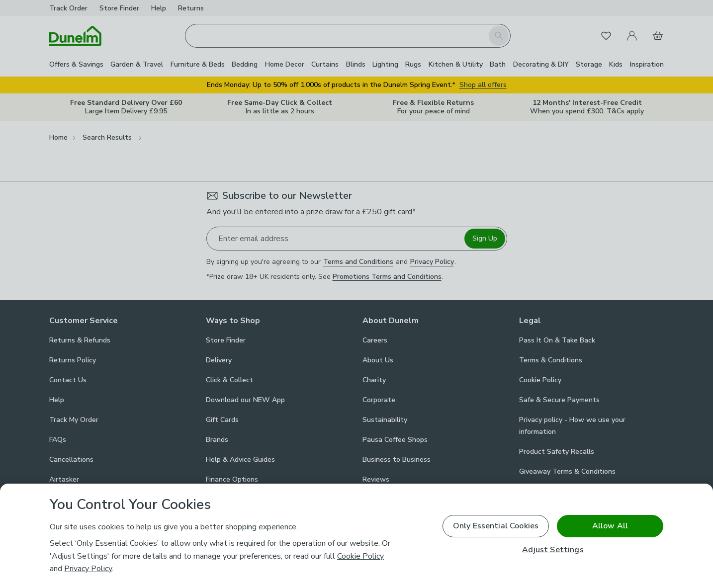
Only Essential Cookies (496, 526)
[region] (356, 536)
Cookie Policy (360, 556)
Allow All (610, 526)
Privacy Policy (88, 569)
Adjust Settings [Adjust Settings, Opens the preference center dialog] (553, 550)
